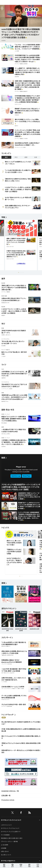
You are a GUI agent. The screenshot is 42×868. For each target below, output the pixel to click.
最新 (6, 157)
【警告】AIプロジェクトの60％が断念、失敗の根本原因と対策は (21, 744)
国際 (3, 427)
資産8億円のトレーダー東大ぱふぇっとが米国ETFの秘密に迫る (21, 751)
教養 (3, 328)
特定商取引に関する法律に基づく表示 (12, 838)
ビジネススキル (5, 339)
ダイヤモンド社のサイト (8, 861)
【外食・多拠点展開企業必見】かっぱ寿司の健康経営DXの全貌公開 (21, 730)
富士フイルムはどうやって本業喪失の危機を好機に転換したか (21, 737)
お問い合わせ (5, 852)
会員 (36, 157)
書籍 (38, 866)
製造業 (3, 283)
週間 (26, 157)
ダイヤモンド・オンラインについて (11, 820)
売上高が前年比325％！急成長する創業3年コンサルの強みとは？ (21, 723)
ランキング (5, 153)
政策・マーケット (6, 414)
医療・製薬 (4, 296)
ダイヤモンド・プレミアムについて (10, 828)
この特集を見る (21, 264)
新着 (4, 866)
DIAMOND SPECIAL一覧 (10, 791)
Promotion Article (8, 800)
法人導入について (6, 855)
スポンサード (6, 638)
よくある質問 (5, 845)
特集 (3, 217)
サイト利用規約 (5, 835)
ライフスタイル (5, 382)
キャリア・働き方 (6, 350)
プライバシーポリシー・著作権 (9, 842)
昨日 (16, 157)
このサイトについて (6, 825)
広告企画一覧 (6, 796)
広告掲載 (4, 848)
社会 (3, 369)
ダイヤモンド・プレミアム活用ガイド (11, 832)
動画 (3, 458)
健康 (3, 393)
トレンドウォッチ (8, 715)
